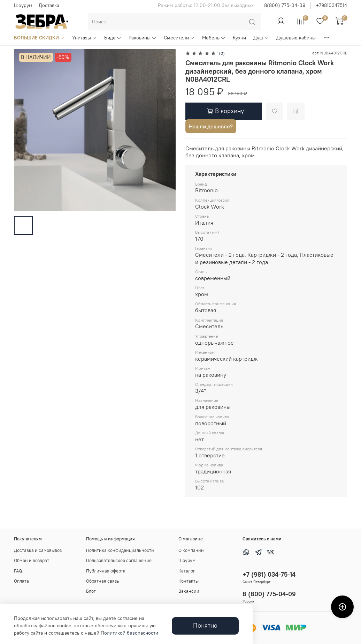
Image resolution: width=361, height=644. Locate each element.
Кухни (239, 38)
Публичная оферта (106, 571)
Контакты (189, 581)
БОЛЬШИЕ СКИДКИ (39, 38)
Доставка (49, 5)
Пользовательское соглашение (119, 560)
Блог (91, 591)
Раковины (143, 38)
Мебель (214, 38)
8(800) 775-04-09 (285, 5)
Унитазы (85, 38)
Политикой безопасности (129, 633)
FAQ (18, 571)
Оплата (21, 581)
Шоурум (23, 5)
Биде (113, 38)
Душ (261, 38)
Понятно (205, 626)
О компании (191, 550)
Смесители (179, 38)
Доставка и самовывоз (38, 550)
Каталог (187, 571)
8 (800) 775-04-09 (269, 594)
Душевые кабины (296, 38)
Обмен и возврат (32, 560)
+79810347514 (332, 5)
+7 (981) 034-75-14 (269, 574)
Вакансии (189, 591)
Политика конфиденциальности (120, 550)
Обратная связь (103, 581)
